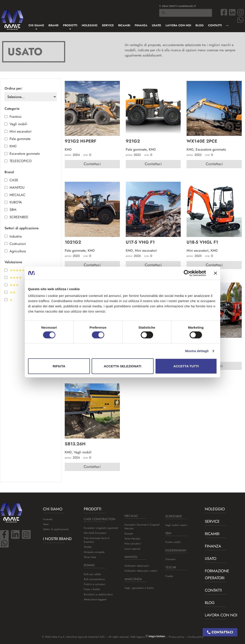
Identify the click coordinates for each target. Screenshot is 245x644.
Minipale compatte (94, 552)
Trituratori (171, 559)
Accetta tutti (186, 366)
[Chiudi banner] (215, 273)
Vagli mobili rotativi (176, 525)
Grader (88, 547)
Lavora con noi (221, 615)
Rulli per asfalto (93, 574)
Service (212, 521)
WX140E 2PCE (202, 141)
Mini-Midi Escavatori (95, 533)
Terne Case (90, 557)
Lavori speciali (132, 549)
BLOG (210, 603)
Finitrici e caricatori (95, 584)
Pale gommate (20, 139)
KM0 (13, 146)
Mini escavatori (21, 131)
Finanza (213, 546)
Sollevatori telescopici (137, 566)
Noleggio (215, 509)
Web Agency (148, 637)
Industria (16, 236)
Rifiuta (59, 366)
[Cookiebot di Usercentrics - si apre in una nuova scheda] (187, 273)
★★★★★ (17, 270)
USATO (211, 559)
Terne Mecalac (132, 539)
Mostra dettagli (197, 351)
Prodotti (93, 509)
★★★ (14, 285)
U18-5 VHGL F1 (202, 242)
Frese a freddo (92, 589)
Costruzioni (18, 244)
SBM (13, 210)
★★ (13, 293)
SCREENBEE (19, 217)
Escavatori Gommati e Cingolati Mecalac (142, 527)
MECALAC (17, 195)
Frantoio (16, 117)
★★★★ (16, 278)
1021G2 (73, 242)
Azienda (48, 519)
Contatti (213, 590)
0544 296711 (170, 6)
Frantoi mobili (173, 542)
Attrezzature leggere (95, 599)
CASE (14, 180)
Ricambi (212, 534)
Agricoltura (18, 251)
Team (46, 524)
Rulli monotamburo (94, 579)
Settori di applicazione (56, 529)
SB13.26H (75, 444)
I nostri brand (57, 539)
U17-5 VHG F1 (140, 242)
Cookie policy (196, 637)
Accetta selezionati (122, 366)
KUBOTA (16, 202)
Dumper (129, 534)
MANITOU (17, 188)
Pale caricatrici (133, 544)
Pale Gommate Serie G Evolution (97, 540)
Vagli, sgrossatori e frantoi (139, 588)
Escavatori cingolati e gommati (101, 528)
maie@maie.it (187, 6)
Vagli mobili (18, 124)
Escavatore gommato (25, 154)
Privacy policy (176, 637)
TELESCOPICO (21, 161)
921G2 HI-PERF (80, 141)
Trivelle (169, 576)
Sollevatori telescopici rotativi (141, 571)
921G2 (133, 141)
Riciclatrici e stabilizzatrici (98, 594)
